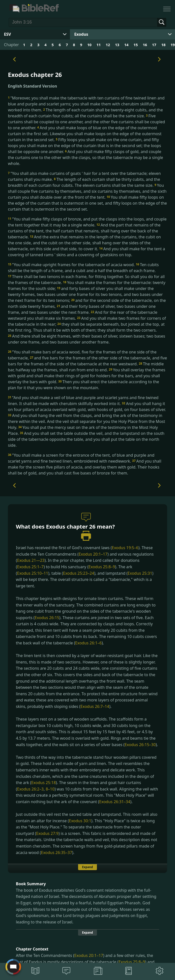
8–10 (50, 789)
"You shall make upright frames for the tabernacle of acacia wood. (72, 265)
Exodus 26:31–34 (115, 802)
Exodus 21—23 (31, 560)
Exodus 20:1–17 (93, 554)
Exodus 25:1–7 (30, 567)
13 (117, 45)
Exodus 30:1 (80, 821)
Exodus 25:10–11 (33, 573)
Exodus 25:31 (140, 573)
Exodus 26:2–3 (30, 789)
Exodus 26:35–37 (56, 853)
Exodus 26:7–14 (95, 706)
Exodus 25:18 (44, 783)
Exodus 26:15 (47, 618)
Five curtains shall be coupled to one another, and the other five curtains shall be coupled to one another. (87, 122)
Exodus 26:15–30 (140, 745)
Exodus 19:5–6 (125, 548)
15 (136, 45)
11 (99, 45)
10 (89, 45)
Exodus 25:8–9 (102, 567)
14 (126, 45)
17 (154, 45)
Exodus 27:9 (47, 833)
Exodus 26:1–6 (88, 643)
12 (108, 45)
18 (163, 45)
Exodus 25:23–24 (78, 573)
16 (145, 45)
